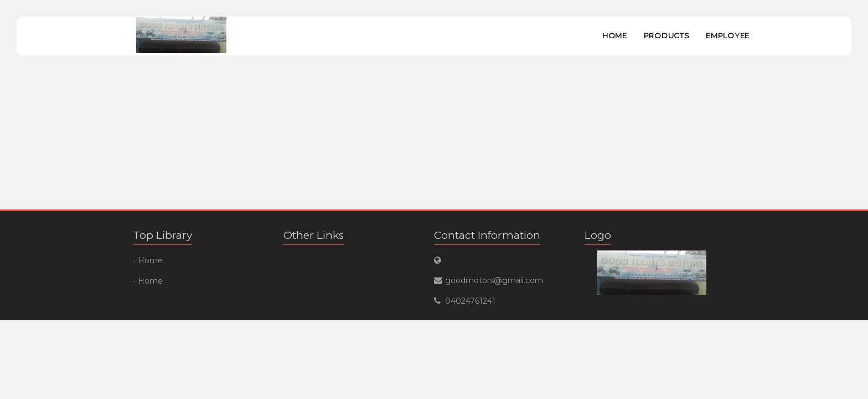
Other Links (314, 235)
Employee (728, 35)
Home (615, 35)
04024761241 (470, 301)
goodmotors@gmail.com (494, 280)
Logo (598, 235)
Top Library (162, 235)
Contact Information (487, 235)
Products (667, 35)
